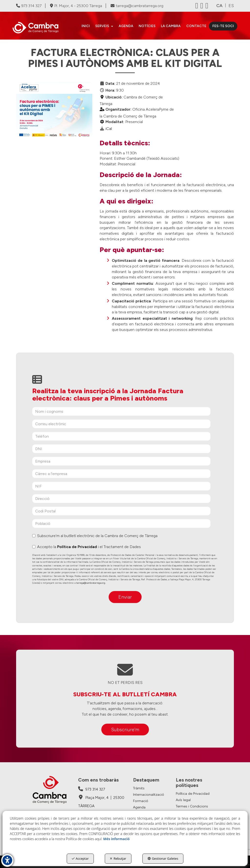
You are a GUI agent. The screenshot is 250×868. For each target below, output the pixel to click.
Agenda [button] (139, 807)
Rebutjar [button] (118, 858)
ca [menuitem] (219, 6)
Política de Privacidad (77, 547)
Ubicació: (114, 97)
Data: (110, 83)
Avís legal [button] (183, 800)
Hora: (110, 90)
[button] (38, 28)
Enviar (125, 597)
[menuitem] (86, 26)
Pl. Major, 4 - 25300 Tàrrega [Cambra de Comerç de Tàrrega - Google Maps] (76, 6)
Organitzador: (118, 109)
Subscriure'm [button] (125, 730)
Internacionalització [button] (149, 795)
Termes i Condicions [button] (192, 806)
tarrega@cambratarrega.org (137, 6)
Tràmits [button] (139, 788)
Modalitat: (115, 122)
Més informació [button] (116, 839)
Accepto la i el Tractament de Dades (87, 547)
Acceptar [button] (80, 858)
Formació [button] (141, 801)
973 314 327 (29, 6)
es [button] (231, 6)
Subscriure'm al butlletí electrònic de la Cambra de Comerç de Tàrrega (95, 536)
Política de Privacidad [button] (193, 794)
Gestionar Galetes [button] (163, 858)
